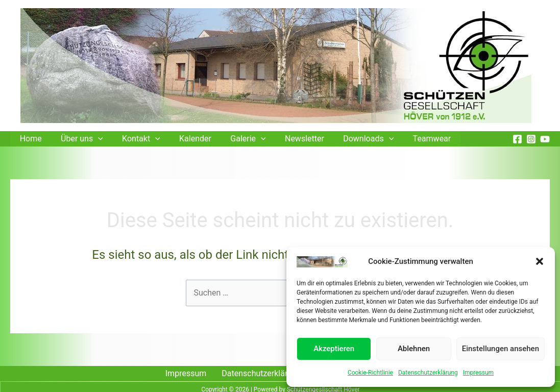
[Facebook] (517, 139)
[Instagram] (531, 139)
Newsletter (290, 139)
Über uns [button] (78, 139)
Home (29, 139)
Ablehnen (414, 349)
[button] (540, 261)
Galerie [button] (236, 139)
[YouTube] (545, 139)
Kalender (186, 139)
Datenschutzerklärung (428, 373)
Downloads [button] (351, 139)
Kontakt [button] (135, 139)
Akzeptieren (334, 349)
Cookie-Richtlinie (370, 373)
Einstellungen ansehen (501, 349)
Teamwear (412, 139)
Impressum (478, 373)
